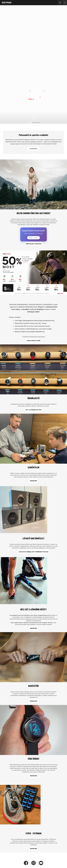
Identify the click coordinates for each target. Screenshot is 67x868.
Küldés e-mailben (34, 238)
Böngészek (34, 701)
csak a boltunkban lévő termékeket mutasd (33, 552)
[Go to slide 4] (39, 123)
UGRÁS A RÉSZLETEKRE (33, 341)
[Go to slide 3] (36, 123)
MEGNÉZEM (33, 149)
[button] (65, 3)
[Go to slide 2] (33, 123)
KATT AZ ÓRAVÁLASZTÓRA (33, 410)
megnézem (33, 103)
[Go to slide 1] (29, 123)
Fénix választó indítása (33, 244)
